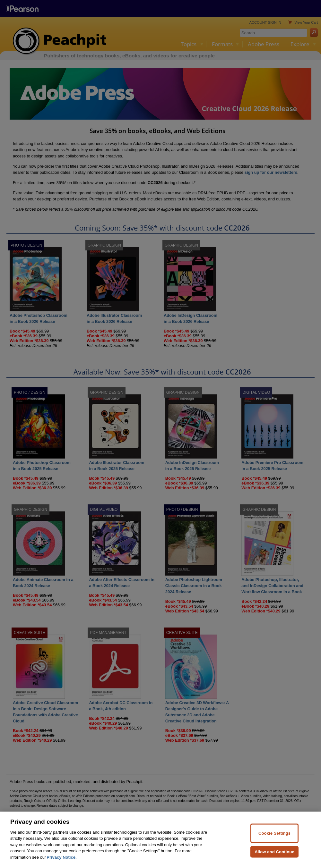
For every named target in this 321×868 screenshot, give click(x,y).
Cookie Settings (274, 845)
